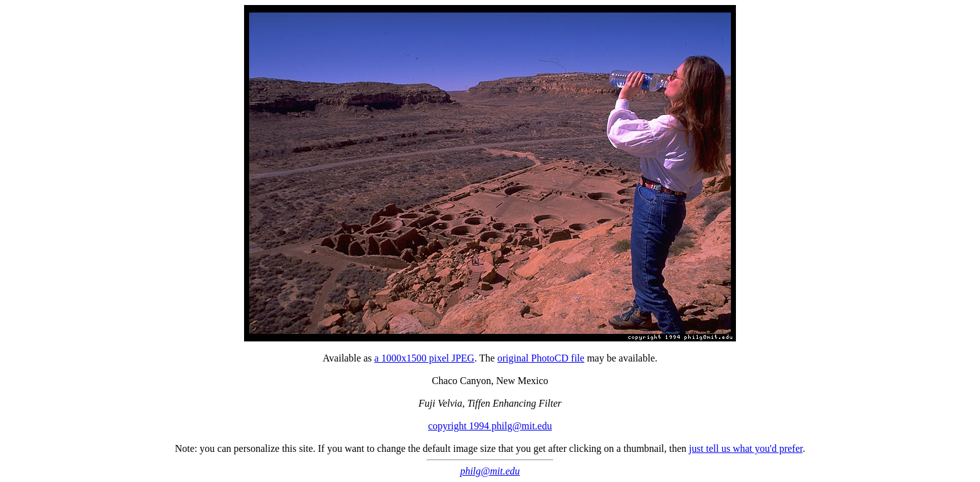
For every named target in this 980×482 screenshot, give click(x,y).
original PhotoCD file (541, 358)
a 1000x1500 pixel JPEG (425, 358)
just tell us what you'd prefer (746, 448)
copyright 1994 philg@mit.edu (490, 426)
